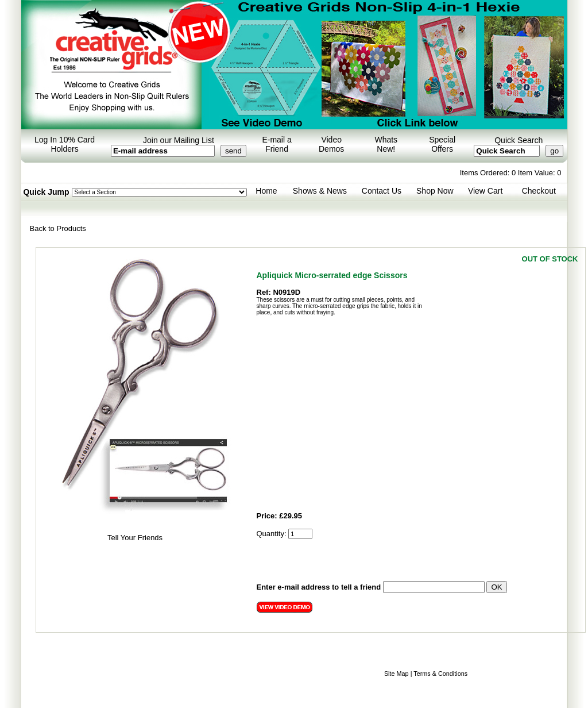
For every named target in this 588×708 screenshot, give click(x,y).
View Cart (485, 191)
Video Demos (331, 144)
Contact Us (382, 191)
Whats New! (386, 144)
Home (266, 191)
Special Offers (442, 144)
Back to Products (58, 228)
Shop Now (435, 191)
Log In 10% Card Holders (65, 144)
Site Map (396, 674)
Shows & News (320, 191)
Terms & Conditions (440, 674)
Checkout (539, 191)
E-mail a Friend (276, 144)
